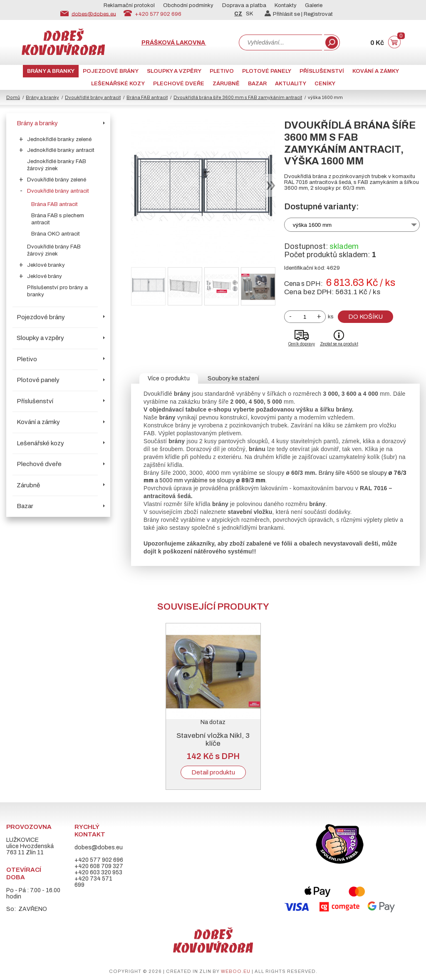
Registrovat (318, 14)
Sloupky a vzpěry (174, 71)
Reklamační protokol (129, 5)
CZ (238, 14)
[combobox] (280, 42)
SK (249, 14)
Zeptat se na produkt (339, 344)
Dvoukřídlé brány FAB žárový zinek (54, 250)
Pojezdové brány (111, 71)
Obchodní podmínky (188, 5)
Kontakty (286, 5)
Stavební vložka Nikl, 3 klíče (213, 739)
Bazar (257, 84)
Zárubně (226, 84)
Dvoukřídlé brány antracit (93, 97)
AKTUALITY (291, 84)
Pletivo (222, 71)
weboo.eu (236, 971)
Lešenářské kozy (118, 84)
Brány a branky (51, 71)
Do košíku (365, 317)
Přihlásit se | (284, 14)
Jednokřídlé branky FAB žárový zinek (57, 165)
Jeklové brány (45, 276)
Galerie (314, 5)
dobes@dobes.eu (94, 14)
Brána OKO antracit (56, 234)
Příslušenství (322, 71)
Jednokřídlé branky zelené (59, 139)
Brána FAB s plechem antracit (58, 219)
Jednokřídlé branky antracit (61, 150)
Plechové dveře (179, 84)
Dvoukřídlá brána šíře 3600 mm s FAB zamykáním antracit (238, 97)
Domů (13, 97)
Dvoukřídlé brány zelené (57, 180)
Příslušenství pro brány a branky (57, 291)
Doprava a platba (244, 5)
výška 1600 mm (312, 225)
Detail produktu (213, 772)
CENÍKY (325, 84)
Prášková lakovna (174, 43)
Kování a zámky (376, 71)
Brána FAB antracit (147, 97)
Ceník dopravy (302, 344)
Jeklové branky (46, 265)
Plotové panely (267, 71)
